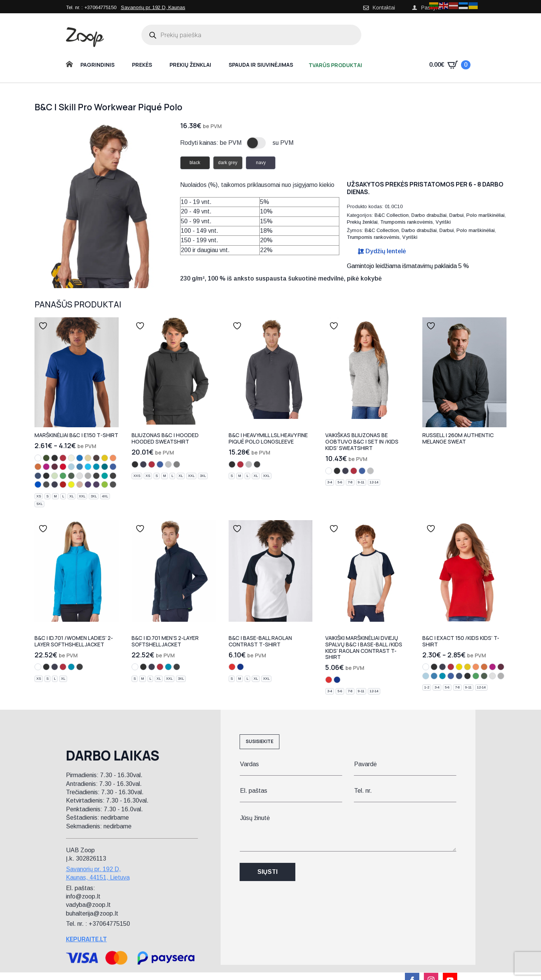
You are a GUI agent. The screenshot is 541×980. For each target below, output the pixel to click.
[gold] (105, 458)
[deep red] (63, 467)
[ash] (80, 476)
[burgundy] (55, 467)
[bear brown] (96, 458)
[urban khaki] (46, 458)
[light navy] (46, 476)
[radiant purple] (88, 485)
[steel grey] (177, 464)
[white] (38, 458)
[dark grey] (96, 476)
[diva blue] (105, 467)
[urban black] (46, 485)
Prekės (142, 65)
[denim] (38, 476)
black (195, 163)
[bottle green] (71, 476)
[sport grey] (88, 476)
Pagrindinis (97, 65)
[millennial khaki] (113, 485)
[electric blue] (38, 485)
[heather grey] (168, 464)
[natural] (71, 458)
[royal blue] (113, 467)
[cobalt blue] (80, 458)
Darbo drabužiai (429, 215)
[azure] (80, 467)
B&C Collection (392, 215)
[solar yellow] (71, 485)
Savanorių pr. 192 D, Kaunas (153, 7)
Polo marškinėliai (485, 215)
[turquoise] (88, 467)
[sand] (88, 458)
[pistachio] (55, 476)
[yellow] (459, 667)
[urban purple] (96, 485)
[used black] (113, 476)
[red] (63, 458)
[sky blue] (71, 467)
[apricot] (113, 458)
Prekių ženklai (190, 65)
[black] (55, 458)
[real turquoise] (105, 476)
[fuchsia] (46, 467)
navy (261, 163)
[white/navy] (240, 667)
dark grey (228, 163)
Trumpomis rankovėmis (407, 222)
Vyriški (443, 222)
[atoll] (96, 467)
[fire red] (63, 485)
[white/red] (232, 667)
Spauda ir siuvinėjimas (261, 65)
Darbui (456, 215)
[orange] (38, 467)
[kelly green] (63, 476)
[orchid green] (105, 485)
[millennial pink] (80, 485)
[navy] (143, 464)
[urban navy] (55, 485)
